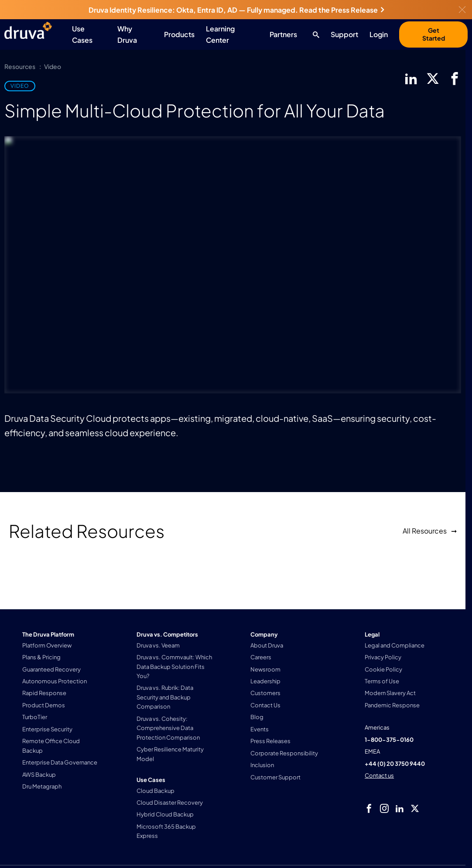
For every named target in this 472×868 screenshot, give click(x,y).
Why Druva (127, 34)
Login (379, 34)
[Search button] (314, 34)
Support (344, 34)
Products (179, 34)
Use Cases (82, 34)
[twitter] (433, 79)
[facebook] (455, 79)
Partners (283, 34)
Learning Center (220, 34)
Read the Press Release (342, 10)
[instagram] (384, 809)
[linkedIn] (411, 79)
